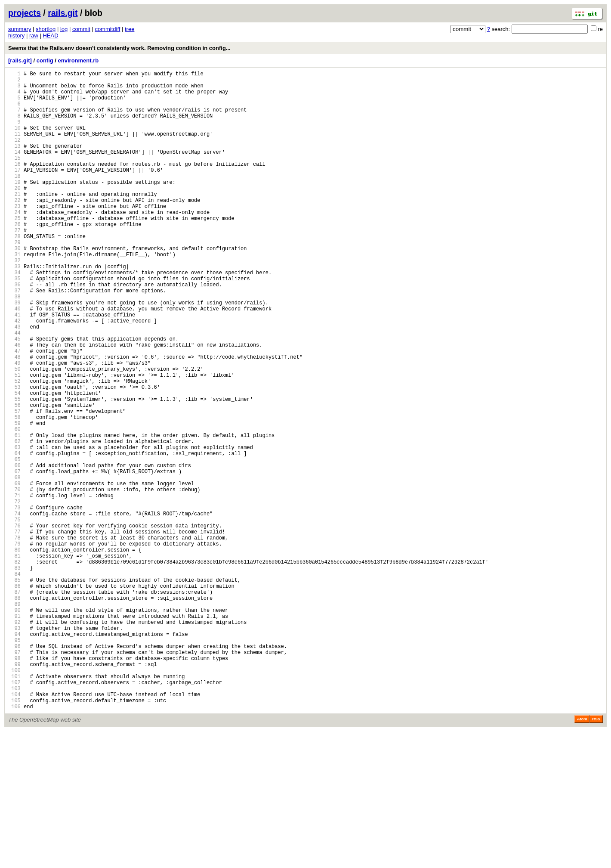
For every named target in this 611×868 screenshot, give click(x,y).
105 (14, 836)
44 (14, 389)
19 (14, 206)
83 (14, 675)
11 (14, 148)
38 (14, 346)
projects (25, 13)
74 (14, 609)
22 (14, 228)
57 (14, 485)
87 (14, 704)
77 (14, 631)
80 (14, 653)
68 (14, 565)
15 (14, 177)
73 (14, 602)
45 (14, 397)
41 (14, 367)
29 (14, 280)
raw (34, 36)
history (16, 36)
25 (14, 250)
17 (14, 192)
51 (14, 441)
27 (14, 265)
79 (14, 646)
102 (14, 814)
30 (14, 287)
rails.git (63, 13)
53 (14, 455)
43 (14, 382)
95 (14, 763)
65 (14, 543)
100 (14, 799)
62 (14, 521)
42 (14, 375)
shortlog (46, 29)
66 (14, 550)
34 (14, 316)
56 (14, 477)
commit (81, 29)
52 (14, 448)
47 (14, 411)
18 (14, 199)
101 (14, 807)
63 (14, 529)
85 (14, 690)
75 (14, 616)
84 (14, 682)
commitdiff (107, 29)
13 (14, 163)
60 (14, 507)
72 (14, 594)
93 (14, 748)
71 (14, 587)
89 (14, 719)
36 (14, 331)
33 (14, 309)
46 (14, 404)
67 (14, 558)
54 (14, 463)
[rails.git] (20, 60)
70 (14, 580)
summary (20, 29)
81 (14, 660)
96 (14, 770)
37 (14, 338)
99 (14, 792)
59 (14, 499)
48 (14, 419)
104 (14, 829)
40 (14, 360)
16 (14, 184)
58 (14, 492)
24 (14, 243)
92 (14, 741)
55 (14, 470)
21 (14, 221)
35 (14, 324)
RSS (596, 856)
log (64, 29)
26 (14, 258)
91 (14, 733)
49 (14, 426)
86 (14, 697)
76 (14, 624)
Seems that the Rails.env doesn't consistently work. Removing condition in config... (119, 48)
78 (14, 638)
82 (14, 668)
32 (14, 302)
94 (14, 755)
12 (14, 155)
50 (14, 433)
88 (14, 711)
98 (14, 785)
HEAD (50, 36)
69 (14, 572)
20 (14, 214)
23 (14, 236)
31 (14, 294)
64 (14, 536)
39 (14, 353)
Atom (582, 856)
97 (14, 777)
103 (14, 821)
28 (14, 272)
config (45, 60)
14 (14, 170)
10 (14, 141)
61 (14, 514)
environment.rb (79, 60)
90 (14, 726)
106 (14, 843)
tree (130, 29)
